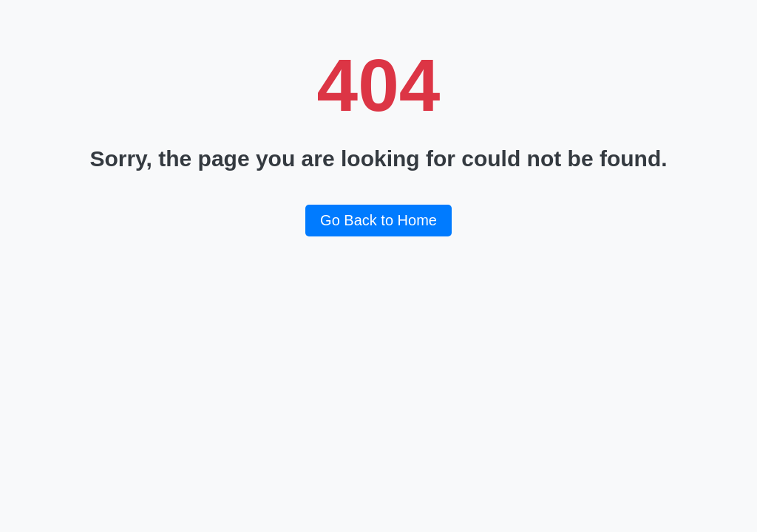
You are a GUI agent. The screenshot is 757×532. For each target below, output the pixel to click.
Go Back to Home (378, 220)
